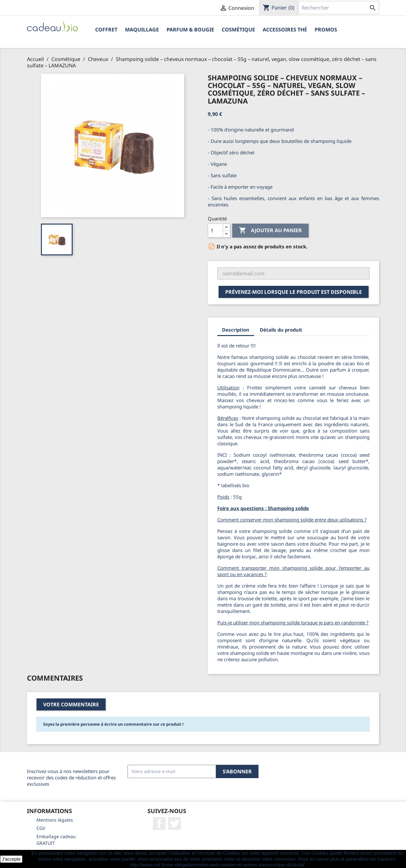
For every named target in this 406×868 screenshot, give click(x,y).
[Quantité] (215, 231)
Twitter (174, 824)
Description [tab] (236, 330)
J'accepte (11, 859)
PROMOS (326, 30)
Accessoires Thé (285, 30)
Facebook (159, 824)
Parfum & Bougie (190, 30)
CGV (41, 828)
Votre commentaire (71, 704)
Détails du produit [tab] (281, 330)
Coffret (106, 30)
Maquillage (142, 30)
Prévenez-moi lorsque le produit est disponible (294, 292)
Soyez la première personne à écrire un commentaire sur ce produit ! (113, 724)
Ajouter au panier (270, 231)
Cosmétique (238, 30)
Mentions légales (55, 820)
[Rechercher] (339, 8)
